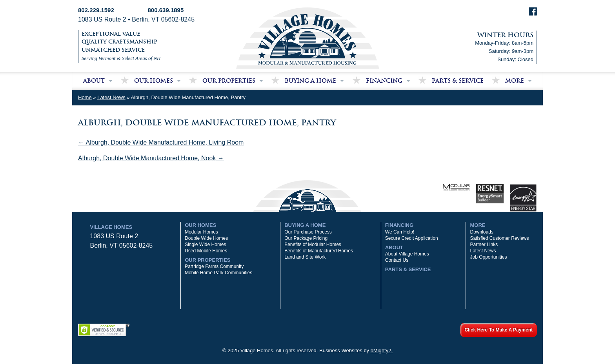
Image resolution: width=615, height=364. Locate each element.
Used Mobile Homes (206, 251)
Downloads (481, 232)
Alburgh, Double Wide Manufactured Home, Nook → (151, 158)
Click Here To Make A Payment (499, 330)
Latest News (111, 97)
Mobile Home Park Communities (218, 273)
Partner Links (484, 244)
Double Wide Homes (206, 238)
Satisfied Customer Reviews (499, 238)
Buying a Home (310, 81)
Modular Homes (201, 232)
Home (85, 97)
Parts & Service (458, 81)
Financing (384, 81)
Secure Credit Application (412, 238)
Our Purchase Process (308, 232)
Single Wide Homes (205, 244)
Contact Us (397, 260)
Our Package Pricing (306, 238)
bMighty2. (382, 350)
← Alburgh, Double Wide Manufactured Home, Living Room (161, 142)
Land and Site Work (305, 257)
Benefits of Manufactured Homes (319, 251)
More (515, 81)
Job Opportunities (488, 257)
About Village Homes (407, 254)
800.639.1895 (166, 10)
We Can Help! (400, 232)
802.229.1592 (96, 10)
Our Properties (229, 81)
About (94, 81)
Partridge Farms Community (214, 266)
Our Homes (154, 81)
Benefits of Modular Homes (313, 244)
